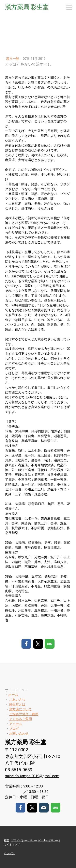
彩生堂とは (17, 704)
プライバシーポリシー (24, 840)
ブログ (14, 729)
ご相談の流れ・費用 (24, 714)
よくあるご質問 (20, 719)
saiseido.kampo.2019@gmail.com (32, 776)
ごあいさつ (17, 700)
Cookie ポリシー (49, 840)
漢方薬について (20, 709)
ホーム (13, 695)
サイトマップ (12, 844)
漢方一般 (13, 59)
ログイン (9, 853)
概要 (7, 840)
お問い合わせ (19, 733)
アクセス (16, 724)
